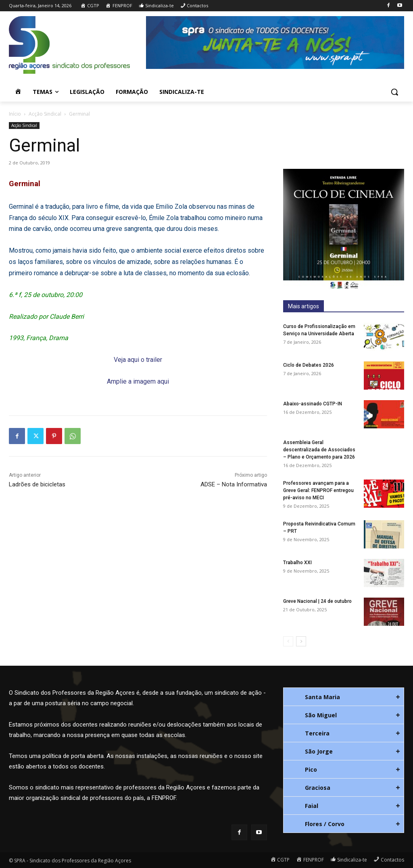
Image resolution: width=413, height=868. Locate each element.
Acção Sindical (45, 114)
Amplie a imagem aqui (138, 381)
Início (15, 114)
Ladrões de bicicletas (37, 484)
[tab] (344, 697)
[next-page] (301, 641)
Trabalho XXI (297, 563)
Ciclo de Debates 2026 (309, 365)
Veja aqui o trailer (138, 360)
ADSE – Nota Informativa (234, 484)
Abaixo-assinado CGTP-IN (313, 404)
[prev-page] (288, 641)
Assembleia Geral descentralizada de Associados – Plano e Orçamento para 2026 (319, 450)
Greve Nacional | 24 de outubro (317, 601)
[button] (394, 92)
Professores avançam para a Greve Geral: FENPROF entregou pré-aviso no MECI (318, 490)
